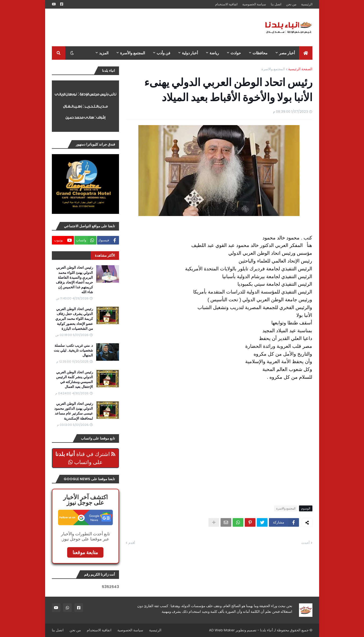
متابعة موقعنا (85, 552)
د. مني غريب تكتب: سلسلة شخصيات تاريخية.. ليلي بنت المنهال (73, 351)
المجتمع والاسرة (273, 69)
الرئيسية (307, 4)
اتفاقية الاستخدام (226, 4)
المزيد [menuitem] (104, 53)
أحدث (306, 543)
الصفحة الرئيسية (300, 69)
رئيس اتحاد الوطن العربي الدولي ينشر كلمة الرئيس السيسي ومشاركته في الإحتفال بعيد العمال (75, 380)
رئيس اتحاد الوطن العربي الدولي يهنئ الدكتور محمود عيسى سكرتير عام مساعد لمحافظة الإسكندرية (74, 411)
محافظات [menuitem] (260, 53)
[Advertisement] (150, 27)
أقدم (132, 543)
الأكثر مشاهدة (105, 255)
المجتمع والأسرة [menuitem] (133, 53)
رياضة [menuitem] (214, 53)
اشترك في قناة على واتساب (85, 458)
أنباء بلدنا (266, 630)
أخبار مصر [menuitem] (287, 53)
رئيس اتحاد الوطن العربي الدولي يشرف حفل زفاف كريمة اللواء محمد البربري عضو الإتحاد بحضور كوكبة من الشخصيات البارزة (74, 319)
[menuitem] (306, 53)
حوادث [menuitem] (236, 53)
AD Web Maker (222, 630)
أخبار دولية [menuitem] (190, 53)
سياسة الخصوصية (254, 4)
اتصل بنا (276, 4)
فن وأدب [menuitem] (163, 53)
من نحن (291, 4)
